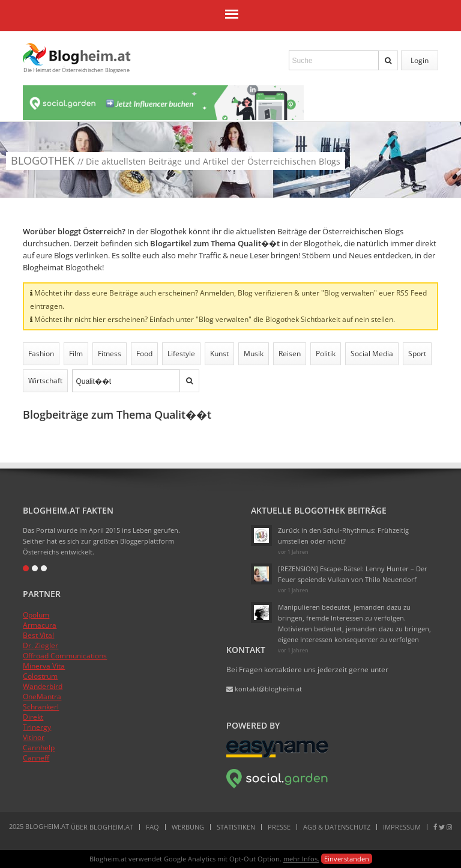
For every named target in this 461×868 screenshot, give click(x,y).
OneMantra (42, 697)
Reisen (290, 354)
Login (420, 60)
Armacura (40, 625)
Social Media (372, 354)
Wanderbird (43, 686)
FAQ (152, 827)
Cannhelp (39, 748)
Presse (279, 827)
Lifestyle (181, 354)
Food (144, 354)
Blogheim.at (77, 54)
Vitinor (34, 737)
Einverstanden (347, 859)
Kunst (219, 354)
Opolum (36, 615)
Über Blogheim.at (102, 827)
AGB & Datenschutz (337, 827)
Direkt (33, 717)
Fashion (41, 354)
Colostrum (40, 676)
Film (76, 354)
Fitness (110, 354)
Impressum (402, 827)
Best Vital (38, 635)
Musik (254, 354)
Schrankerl (41, 707)
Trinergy (37, 727)
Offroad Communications (65, 656)
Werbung (188, 827)
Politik (326, 354)
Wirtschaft (45, 381)
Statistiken (236, 827)
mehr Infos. (301, 859)
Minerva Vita (44, 666)
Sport (417, 354)
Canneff (36, 758)
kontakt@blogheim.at (264, 689)
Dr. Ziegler (41, 645)
